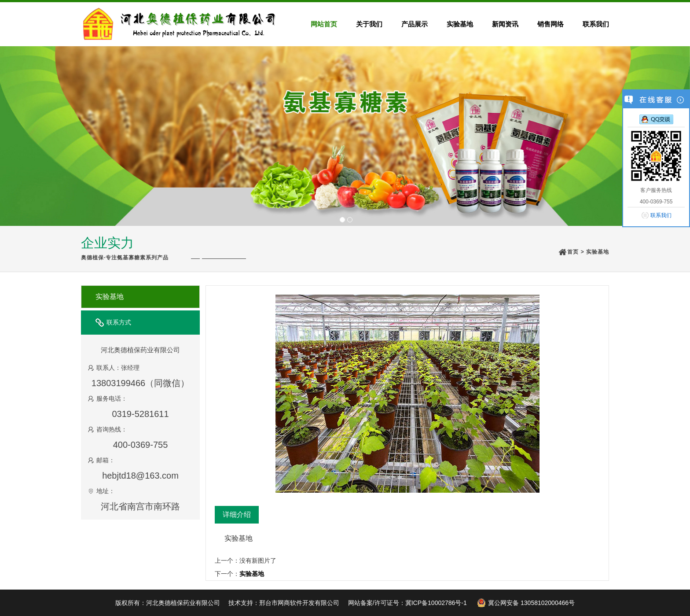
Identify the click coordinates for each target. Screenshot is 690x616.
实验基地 (598, 252)
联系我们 (661, 215)
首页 (573, 252)
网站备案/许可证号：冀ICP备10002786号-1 (407, 603)
